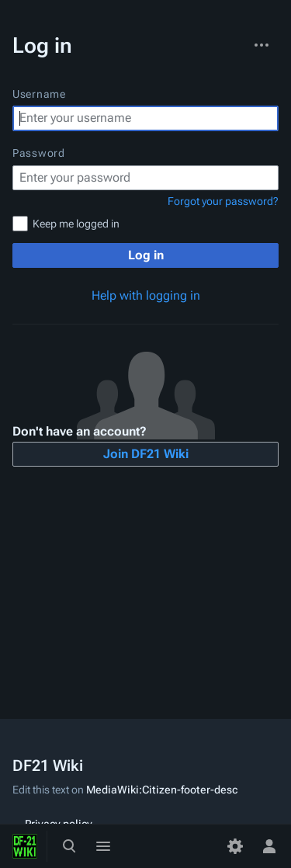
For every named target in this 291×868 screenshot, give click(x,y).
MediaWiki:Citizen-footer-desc (162, 790)
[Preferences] (235, 846)
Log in (146, 255)
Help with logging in (146, 295)
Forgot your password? (223, 201)
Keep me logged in (76, 224)
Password (39, 153)
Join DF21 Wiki (146, 454)
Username (39, 94)
